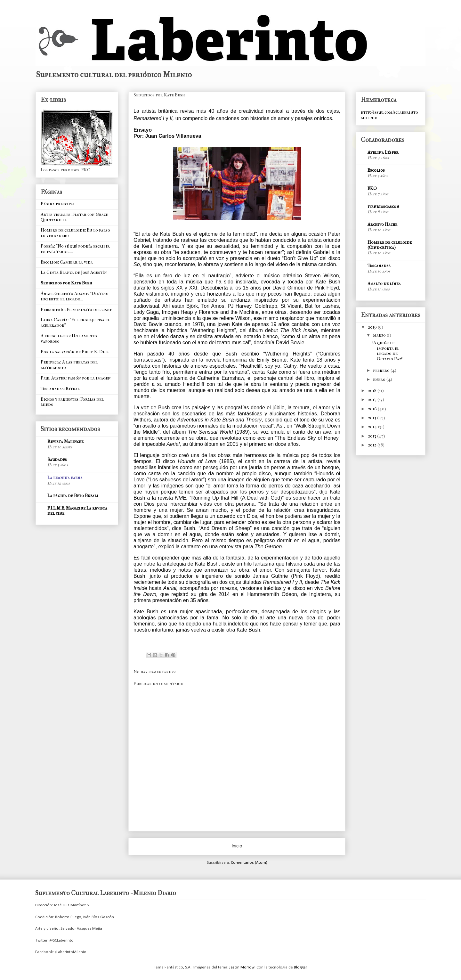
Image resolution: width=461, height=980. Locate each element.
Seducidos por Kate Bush (66, 283)
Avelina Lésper (383, 152)
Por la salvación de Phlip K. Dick (75, 352)
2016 (373, 409)
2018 (373, 391)
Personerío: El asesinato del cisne (76, 310)
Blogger (300, 967)
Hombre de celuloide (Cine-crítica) (390, 245)
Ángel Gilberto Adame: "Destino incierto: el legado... (75, 296)
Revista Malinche (65, 441)
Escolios (376, 170)
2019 (373, 327)
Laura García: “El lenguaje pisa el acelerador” (75, 323)
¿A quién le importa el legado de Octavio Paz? (387, 351)
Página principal (58, 204)
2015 (372, 418)
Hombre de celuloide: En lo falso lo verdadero (75, 233)
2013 (372, 436)
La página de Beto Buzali (73, 496)
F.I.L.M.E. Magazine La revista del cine (77, 511)
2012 (373, 445)
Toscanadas (379, 266)
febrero (382, 370)
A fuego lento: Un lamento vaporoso (69, 339)
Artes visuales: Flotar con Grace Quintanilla (74, 217)
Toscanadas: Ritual (60, 389)
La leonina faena (65, 478)
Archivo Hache (382, 224)
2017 (373, 400)
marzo (380, 335)
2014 (373, 427)
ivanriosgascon (383, 206)
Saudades (57, 459)
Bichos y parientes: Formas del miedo (72, 402)
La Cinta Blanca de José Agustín (74, 272)
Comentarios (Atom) (249, 863)
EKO (372, 188)
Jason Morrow (242, 967)
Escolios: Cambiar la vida (67, 262)
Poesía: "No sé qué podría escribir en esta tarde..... (75, 249)
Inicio (237, 846)
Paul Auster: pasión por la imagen (76, 378)
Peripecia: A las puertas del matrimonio (69, 365)
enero (380, 379)
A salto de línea (384, 284)
